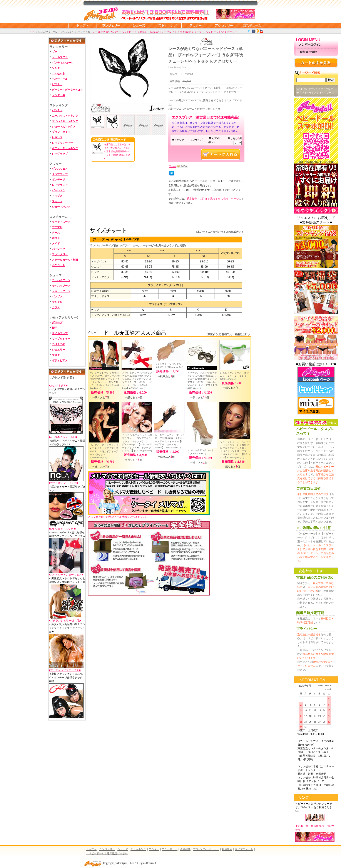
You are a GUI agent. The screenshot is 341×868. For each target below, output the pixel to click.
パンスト (57, 110)
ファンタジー (60, 254)
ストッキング (167, 25)
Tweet (173, 166)
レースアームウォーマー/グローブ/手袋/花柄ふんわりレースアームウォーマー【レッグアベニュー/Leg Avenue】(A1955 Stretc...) (170, 441)
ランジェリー (111, 25)
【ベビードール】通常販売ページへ (107, 853)
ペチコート (59, 265)
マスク (56, 355)
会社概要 (185, 849)
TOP (32, 32)
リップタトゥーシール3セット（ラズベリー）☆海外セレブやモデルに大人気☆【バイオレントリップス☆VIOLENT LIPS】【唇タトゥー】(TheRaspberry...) (235, 450)
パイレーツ (59, 249)
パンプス (57, 297)
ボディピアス (60, 361)
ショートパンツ (61, 207)
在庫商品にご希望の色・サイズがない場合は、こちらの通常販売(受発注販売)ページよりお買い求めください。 (117, 151)
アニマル (57, 227)
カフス (56, 307)
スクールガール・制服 (65, 260)
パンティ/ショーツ (63, 63)
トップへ (91, 849)
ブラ (55, 52)
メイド (56, 244)
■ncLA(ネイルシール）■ (63, 437)
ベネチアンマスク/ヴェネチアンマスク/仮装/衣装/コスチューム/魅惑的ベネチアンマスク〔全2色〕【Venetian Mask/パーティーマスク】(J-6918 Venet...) (202, 380)
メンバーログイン (316, 45)
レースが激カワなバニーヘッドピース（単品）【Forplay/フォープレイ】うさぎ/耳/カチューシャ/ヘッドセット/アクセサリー (165, 32)
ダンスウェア (60, 169)
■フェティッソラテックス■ (65, 670)
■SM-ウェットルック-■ (62, 529)
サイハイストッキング (65, 121)
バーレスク (59, 190)
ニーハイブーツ (61, 280)
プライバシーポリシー (206, 849)
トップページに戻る (82, 25)
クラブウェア (60, 174)
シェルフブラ (60, 57)
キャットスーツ (61, 222)
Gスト (300, 89)
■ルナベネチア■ (58, 386)
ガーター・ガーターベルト (68, 90)
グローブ (57, 322)
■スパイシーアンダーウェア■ (66, 575)
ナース (56, 233)
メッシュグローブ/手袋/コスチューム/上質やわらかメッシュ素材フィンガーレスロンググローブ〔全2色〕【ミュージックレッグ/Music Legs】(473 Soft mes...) (137, 380)
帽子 (55, 328)
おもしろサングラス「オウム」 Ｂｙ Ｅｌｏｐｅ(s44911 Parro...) (234, 376)
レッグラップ (60, 154)
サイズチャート (244, 849)
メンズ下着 (59, 95)
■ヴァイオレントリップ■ (63, 483)
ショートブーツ (61, 291)
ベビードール (60, 79)
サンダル (57, 302)
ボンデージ (59, 180)
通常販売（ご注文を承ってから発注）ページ (213, 199)
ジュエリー (59, 350)
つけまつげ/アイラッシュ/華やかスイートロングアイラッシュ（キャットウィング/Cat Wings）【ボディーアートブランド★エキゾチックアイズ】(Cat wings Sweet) (137, 443)
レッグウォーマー (62, 143)
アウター (196, 25)
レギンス (57, 137)
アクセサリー (224, 25)
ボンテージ (310, 89)
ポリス (56, 238)
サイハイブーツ (61, 286)
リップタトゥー (61, 339)
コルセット (59, 73)
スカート (57, 201)
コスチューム (252, 25)
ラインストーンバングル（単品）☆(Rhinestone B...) (169, 366)
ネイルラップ (60, 333)
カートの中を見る (316, 63)
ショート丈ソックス (64, 127)
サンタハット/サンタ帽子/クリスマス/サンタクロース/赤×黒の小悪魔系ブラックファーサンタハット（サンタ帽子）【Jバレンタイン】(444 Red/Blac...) (105, 380)
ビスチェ (57, 84)
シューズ (139, 25)
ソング (56, 68)
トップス (57, 196)
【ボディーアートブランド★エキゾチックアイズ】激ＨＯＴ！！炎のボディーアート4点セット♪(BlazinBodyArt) (104, 451)
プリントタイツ (61, 132)
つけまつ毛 (59, 344)
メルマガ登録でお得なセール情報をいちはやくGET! (149, 515)
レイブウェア (60, 185)
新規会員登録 (316, 52)
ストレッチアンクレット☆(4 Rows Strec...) (201, 452)
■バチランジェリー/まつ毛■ (65, 621)
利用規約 (227, 849)
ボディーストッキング (65, 148)
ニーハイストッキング (65, 116)
